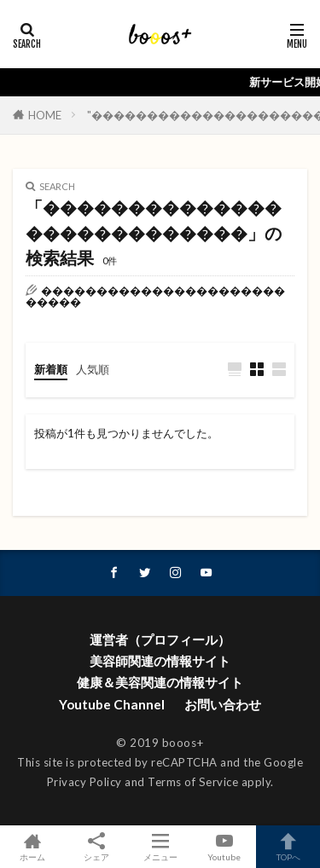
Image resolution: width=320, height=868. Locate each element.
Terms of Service (193, 782)
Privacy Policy (84, 782)
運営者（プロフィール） (160, 639)
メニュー (160, 847)
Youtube (224, 847)
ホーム (32, 847)
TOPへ (288, 847)
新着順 (51, 369)
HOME (45, 115)
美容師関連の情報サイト (160, 661)
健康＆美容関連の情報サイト (160, 682)
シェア (96, 847)
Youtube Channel (112, 704)
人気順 (93, 369)
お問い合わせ (223, 704)
